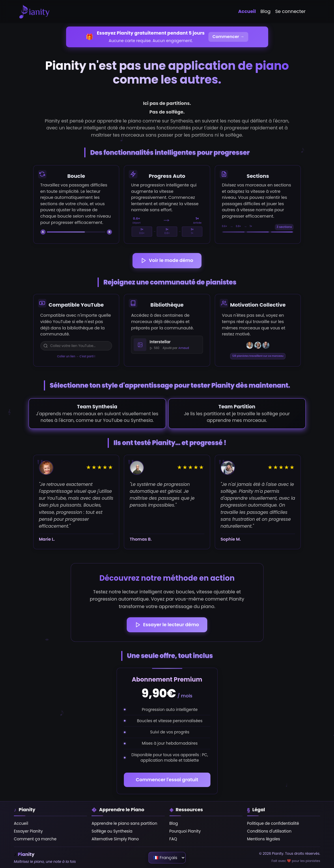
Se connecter (290, 11)
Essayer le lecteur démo (167, 625)
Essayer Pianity (28, 831)
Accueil (247, 11)
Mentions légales (264, 839)
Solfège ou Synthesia (112, 831)
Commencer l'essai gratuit (167, 780)
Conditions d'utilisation (269, 831)
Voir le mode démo (167, 260)
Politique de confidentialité (273, 823)
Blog (265, 11)
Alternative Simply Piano (115, 839)
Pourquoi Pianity (185, 831)
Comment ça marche (35, 839)
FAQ (173, 839)
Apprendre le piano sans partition (124, 823)
